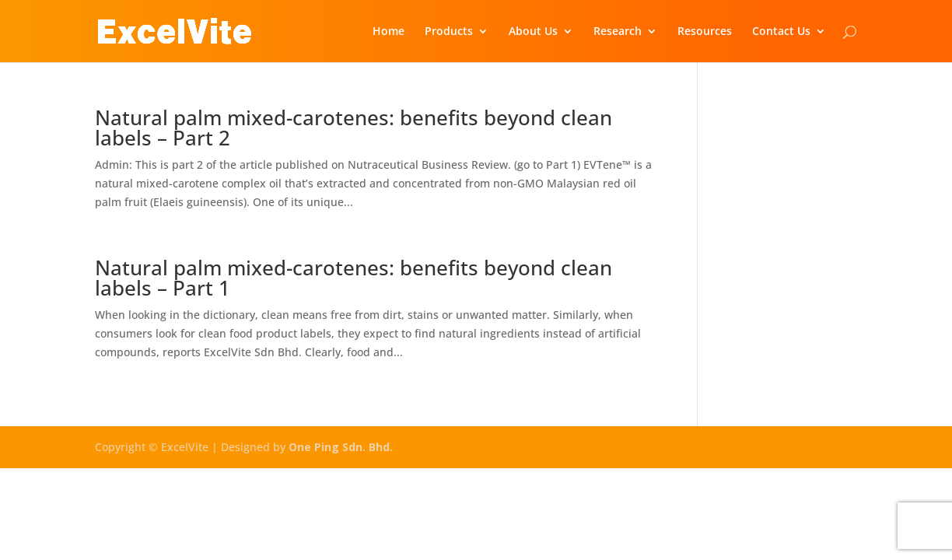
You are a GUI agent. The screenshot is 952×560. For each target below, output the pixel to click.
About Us (533, 32)
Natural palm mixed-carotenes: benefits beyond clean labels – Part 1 (353, 278)
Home (388, 32)
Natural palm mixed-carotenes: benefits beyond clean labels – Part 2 (353, 128)
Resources (705, 32)
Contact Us (781, 32)
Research (618, 32)
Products (449, 32)
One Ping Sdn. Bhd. (341, 447)
